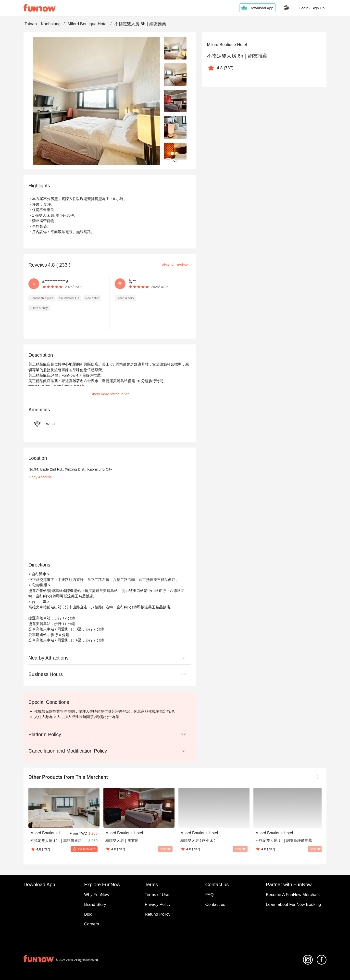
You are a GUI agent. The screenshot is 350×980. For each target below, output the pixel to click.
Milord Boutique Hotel (88, 24)
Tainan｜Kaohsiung (43, 24)
